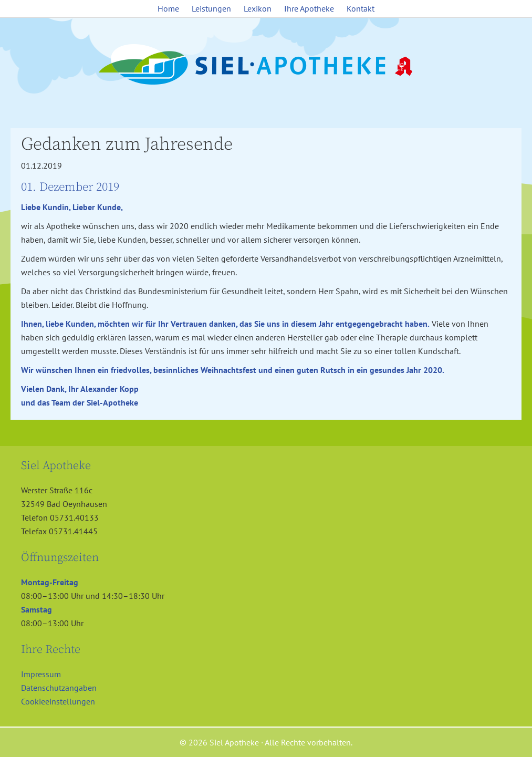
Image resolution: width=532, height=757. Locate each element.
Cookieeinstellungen (58, 701)
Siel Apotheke (266, 65)
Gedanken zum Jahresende (127, 144)
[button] (23, 734)
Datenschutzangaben (59, 688)
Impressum (41, 674)
